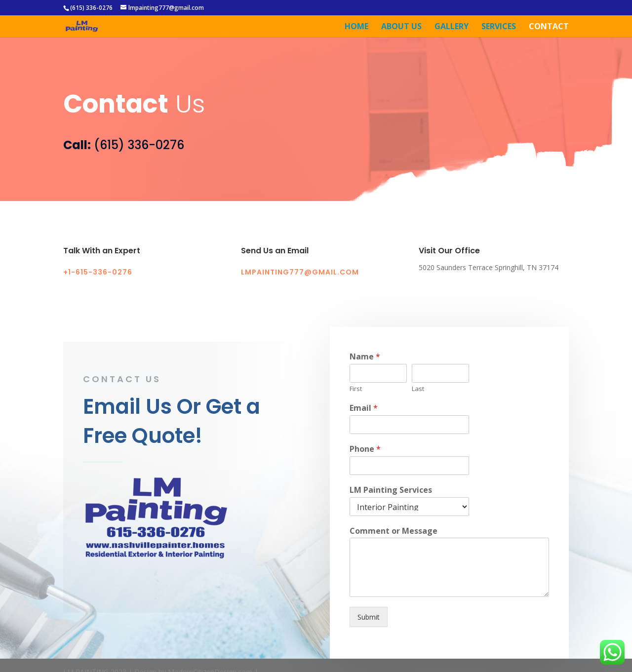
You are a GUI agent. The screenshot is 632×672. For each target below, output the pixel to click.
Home (356, 27)
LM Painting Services (391, 502)
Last (418, 401)
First (356, 401)
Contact (549, 27)
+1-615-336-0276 (98, 272)
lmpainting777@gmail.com (166, 8)
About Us (401, 27)
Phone (365, 461)
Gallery (452, 27)
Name (365, 370)
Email (364, 420)
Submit (369, 629)
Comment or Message (394, 543)
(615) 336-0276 (91, 8)
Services (499, 27)
